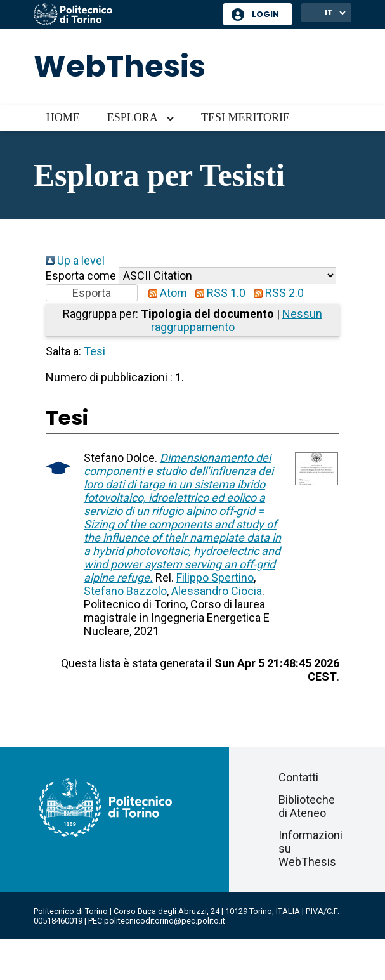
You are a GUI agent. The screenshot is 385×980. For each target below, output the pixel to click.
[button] (92, 293)
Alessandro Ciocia (217, 591)
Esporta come (81, 276)
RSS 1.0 (218, 293)
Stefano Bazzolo (125, 591)
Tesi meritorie (245, 117)
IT (329, 12)
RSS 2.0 (276, 293)
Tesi (95, 351)
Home (63, 117)
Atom (165, 293)
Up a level (75, 260)
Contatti (298, 777)
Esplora (133, 117)
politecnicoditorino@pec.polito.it (165, 921)
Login (265, 14)
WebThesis (120, 66)
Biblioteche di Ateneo (307, 806)
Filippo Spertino (215, 578)
